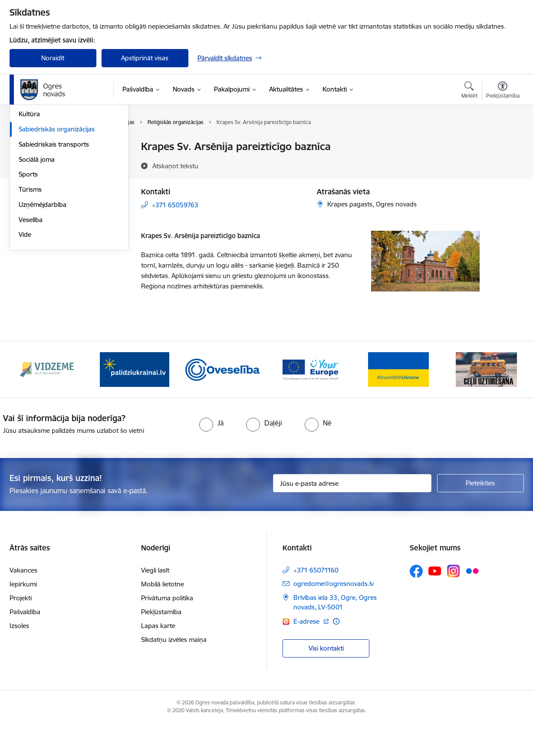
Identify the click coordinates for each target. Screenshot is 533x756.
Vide (25, 328)
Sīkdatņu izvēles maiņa (174, 672)
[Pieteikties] (480, 516)
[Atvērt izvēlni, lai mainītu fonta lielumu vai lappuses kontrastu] (503, 91)
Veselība (31, 313)
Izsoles (19, 658)
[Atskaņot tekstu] (175, 166)
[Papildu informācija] (336, 654)
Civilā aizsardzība (43, 162)
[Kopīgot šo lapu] (502, 165)
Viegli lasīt (155, 603)
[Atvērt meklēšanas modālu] (469, 91)
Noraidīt (53, 58)
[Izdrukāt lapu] (502, 143)
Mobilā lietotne (163, 617)
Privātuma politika (167, 630)
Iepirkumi (23, 617)
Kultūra (29, 208)
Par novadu (36, 147)
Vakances (23, 603)
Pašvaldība (25, 644)
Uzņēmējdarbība (43, 298)
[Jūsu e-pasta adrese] (352, 516)
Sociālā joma (37, 253)
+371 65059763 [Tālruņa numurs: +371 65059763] (175, 205)
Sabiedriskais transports (54, 237)
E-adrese (307, 654)
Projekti (21, 630)
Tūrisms (30, 283)
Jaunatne (32, 177)
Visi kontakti (326, 681)
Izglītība (30, 192)
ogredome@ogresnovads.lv (334, 616)
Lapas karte (158, 658)
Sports (28, 268)
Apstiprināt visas (145, 58)
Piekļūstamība (161, 644)
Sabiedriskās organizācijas (57, 222)
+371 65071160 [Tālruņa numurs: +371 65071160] (316, 603)
